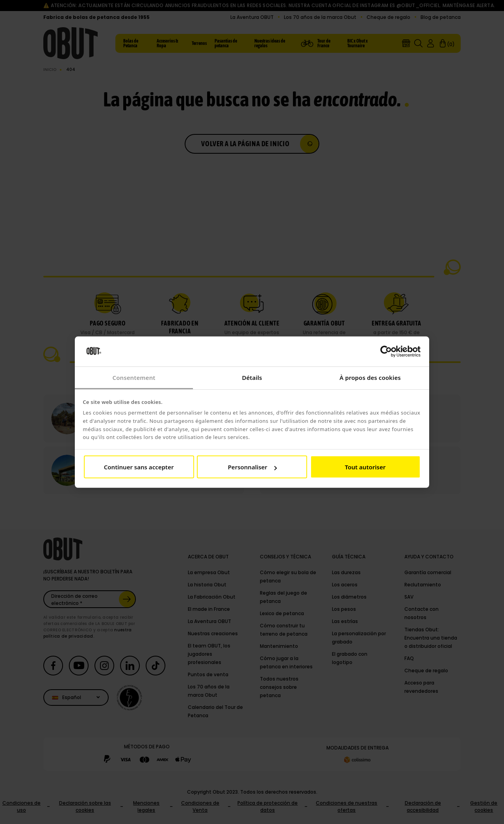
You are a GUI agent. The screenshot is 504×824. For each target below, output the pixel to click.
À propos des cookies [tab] (370, 378)
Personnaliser (252, 467)
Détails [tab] (252, 378)
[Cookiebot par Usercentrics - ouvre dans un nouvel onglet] (386, 352)
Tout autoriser (365, 467)
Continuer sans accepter (139, 467)
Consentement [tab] (134, 378)
